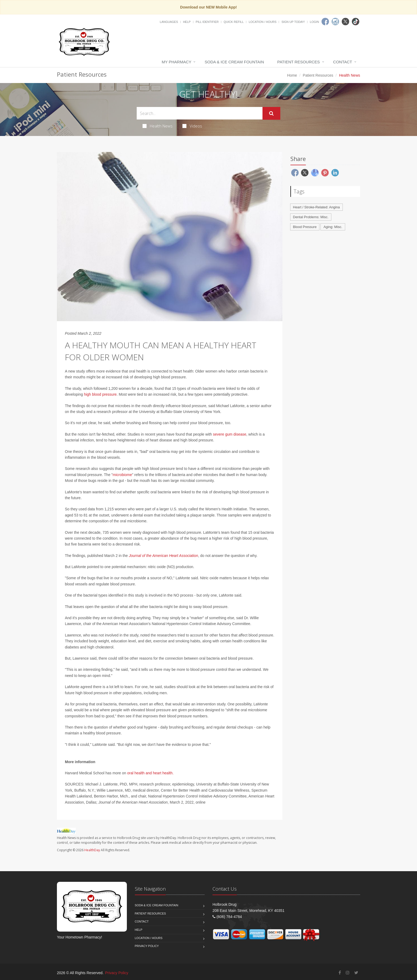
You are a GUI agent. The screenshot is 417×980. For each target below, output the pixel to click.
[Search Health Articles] (200, 113)
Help (187, 22)
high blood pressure (100, 394)
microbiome (122, 475)
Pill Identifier (207, 22)
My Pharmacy (176, 62)
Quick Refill (234, 22)
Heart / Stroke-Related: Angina (316, 207)
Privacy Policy (147, 946)
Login (314, 22)
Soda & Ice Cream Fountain (234, 62)
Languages (169, 22)
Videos (192, 126)
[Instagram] (335, 22)
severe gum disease (230, 434)
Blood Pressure (305, 227)
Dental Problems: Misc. (311, 217)
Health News (158, 126)
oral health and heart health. (150, 773)
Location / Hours (262, 22)
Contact (343, 62)
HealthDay (92, 850)
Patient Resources (299, 62)
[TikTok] (356, 22)
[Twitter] (345, 22)
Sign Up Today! (293, 22)
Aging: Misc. (333, 227)
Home (292, 75)
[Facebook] (325, 22)
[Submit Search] (271, 113)
